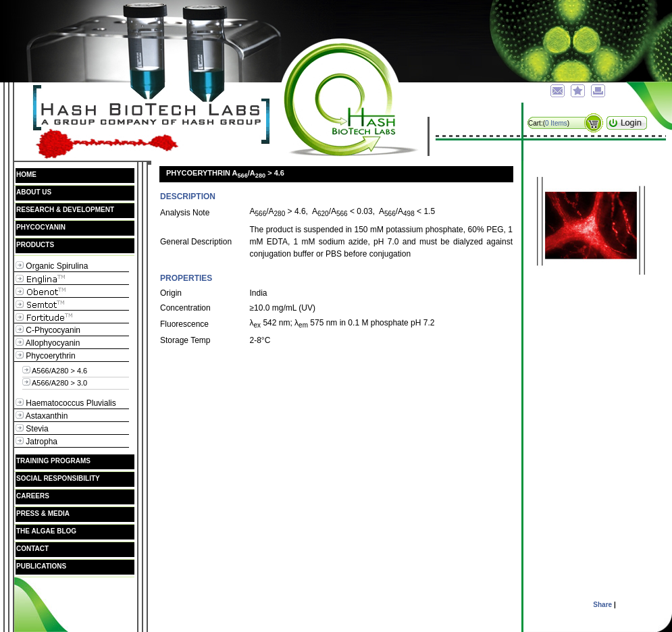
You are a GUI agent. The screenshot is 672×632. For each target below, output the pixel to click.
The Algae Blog (55, 531)
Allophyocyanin (48, 343)
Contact (32, 549)
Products (35, 245)
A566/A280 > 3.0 (55, 382)
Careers (33, 496)
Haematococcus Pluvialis (66, 403)
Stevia (32, 428)
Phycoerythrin (46, 355)
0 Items (556, 123)
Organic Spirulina (52, 266)
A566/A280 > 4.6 (55, 370)
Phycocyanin (41, 227)
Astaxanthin (42, 416)
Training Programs (53, 461)
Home (26, 175)
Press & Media (43, 513)
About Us (34, 192)
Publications (41, 566)
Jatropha (36, 441)
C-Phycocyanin (48, 330)
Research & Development (65, 210)
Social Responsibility (58, 478)
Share (602, 605)
